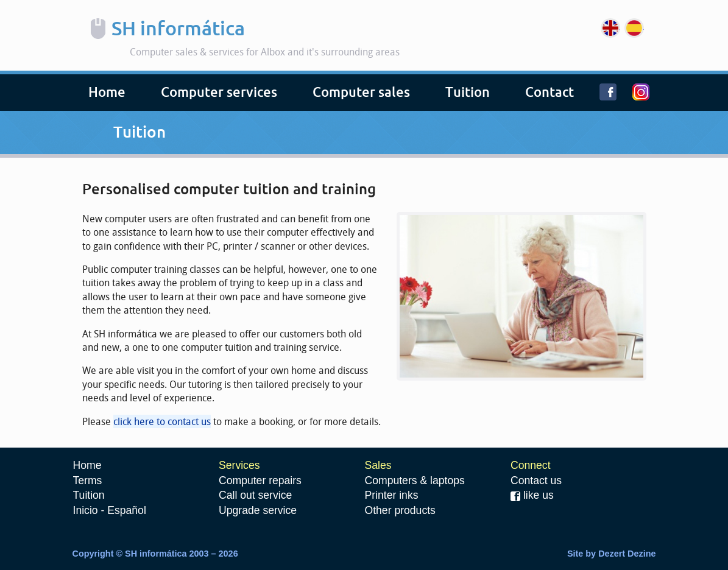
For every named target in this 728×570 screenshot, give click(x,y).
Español (634, 28)
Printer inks (392, 495)
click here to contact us (162, 421)
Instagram (649, 98)
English (610, 28)
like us (532, 495)
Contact (550, 92)
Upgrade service (258, 510)
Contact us (536, 480)
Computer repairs (260, 480)
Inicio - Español (110, 510)
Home (107, 92)
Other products (400, 510)
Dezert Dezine (627, 554)
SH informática (178, 29)
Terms (88, 480)
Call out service (255, 495)
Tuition (468, 92)
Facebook (616, 98)
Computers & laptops (415, 480)
